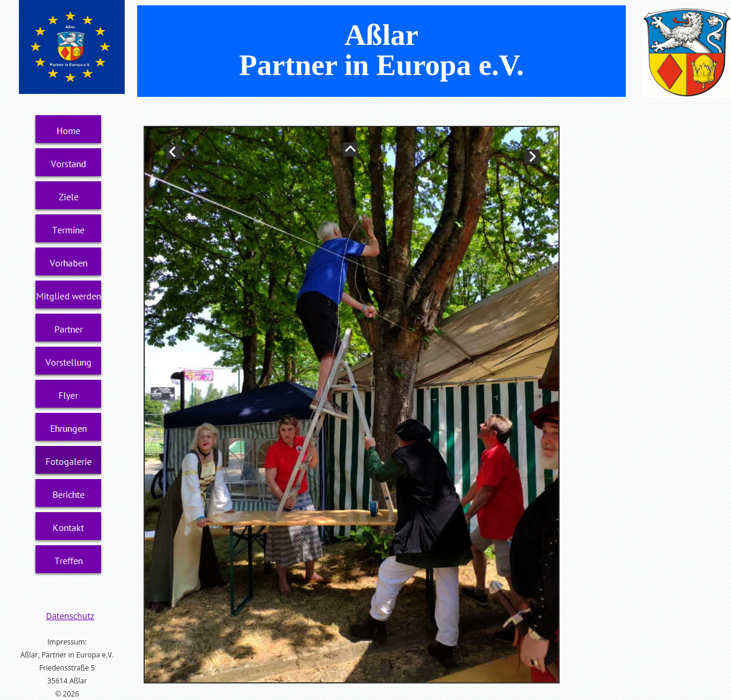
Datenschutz (70, 616)
